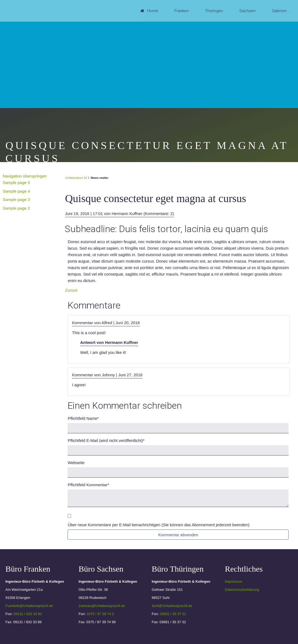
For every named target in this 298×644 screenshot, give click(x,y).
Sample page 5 (16, 182)
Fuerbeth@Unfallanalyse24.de (29, 606)
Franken (182, 11)
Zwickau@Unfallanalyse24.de (102, 606)
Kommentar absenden (178, 535)
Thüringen (214, 11)
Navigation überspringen (25, 176)
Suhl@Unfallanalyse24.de (172, 606)
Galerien (279, 11)
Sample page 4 (16, 191)
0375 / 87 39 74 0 (100, 614)
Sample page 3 (16, 199)
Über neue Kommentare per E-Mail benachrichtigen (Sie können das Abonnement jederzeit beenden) (158, 525)
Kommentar (88, 485)
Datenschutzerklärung (242, 590)
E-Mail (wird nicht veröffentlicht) (106, 440)
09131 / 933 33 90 (28, 614)
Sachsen (247, 11)
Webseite (76, 463)
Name (83, 418)
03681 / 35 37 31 (173, 614)
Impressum (234, 581)
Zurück (71, 290)
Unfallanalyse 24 (76, 178)
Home (153, 11)
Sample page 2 (16, 208)
